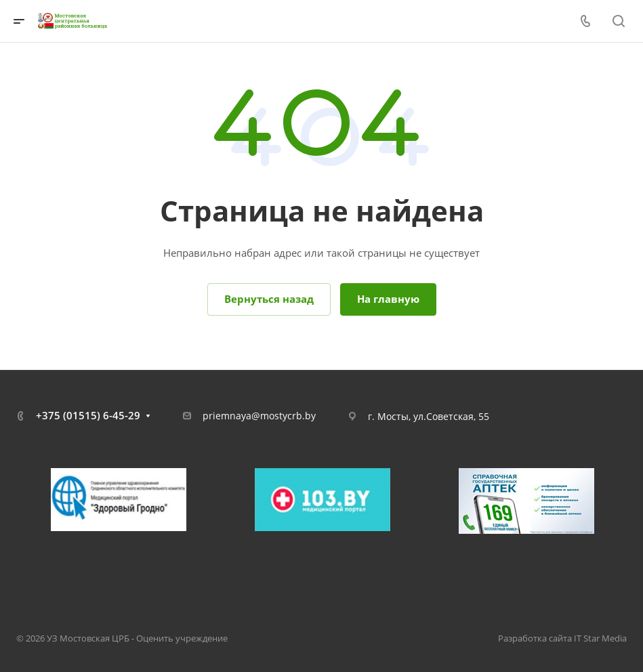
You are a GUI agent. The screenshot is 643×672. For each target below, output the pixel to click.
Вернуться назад (269, 299)
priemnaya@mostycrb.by (259, 416)
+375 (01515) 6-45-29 (88, 415)
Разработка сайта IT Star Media (562, 638)
